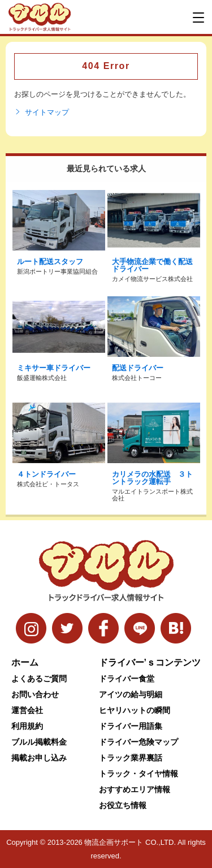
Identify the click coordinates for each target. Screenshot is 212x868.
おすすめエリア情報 (135, 789)
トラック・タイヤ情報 (139, 774)
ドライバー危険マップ (139, 742)
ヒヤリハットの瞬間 (135, 710)
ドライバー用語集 (131, 726)
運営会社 (27, 710)
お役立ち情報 (123, 805)
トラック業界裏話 (131, 758)
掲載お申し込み (39, 758)
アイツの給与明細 (131, 694)
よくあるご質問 (39, 679)
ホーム (25, 662)
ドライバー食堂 (127, 679)
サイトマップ (42, 113)
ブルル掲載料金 (39, 742)
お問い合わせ (35, 694)
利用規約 (27, 726)
